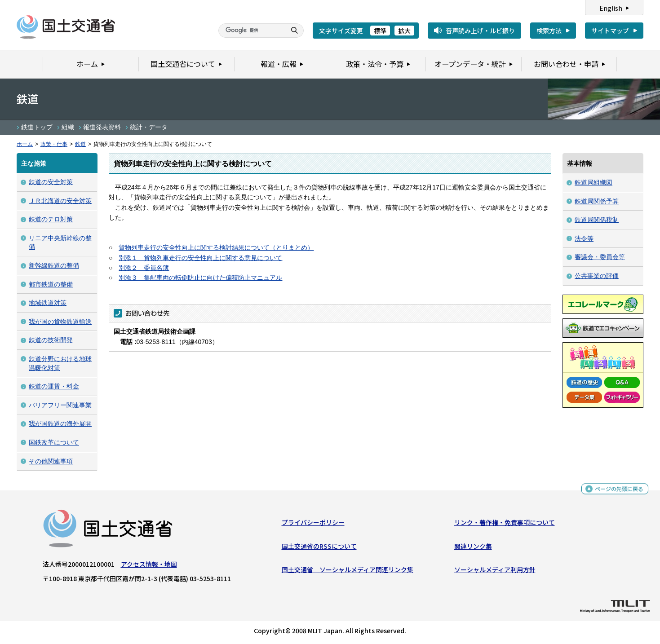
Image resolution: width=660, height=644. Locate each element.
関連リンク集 (473, 548)
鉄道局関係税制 (597, 220)
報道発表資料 (102, 127)
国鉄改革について (54, 442)
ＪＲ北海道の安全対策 (60, 201)
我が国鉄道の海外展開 (60, 423)
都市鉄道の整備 (51, 284)
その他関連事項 (51, 461)
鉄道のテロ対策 (51, 219)
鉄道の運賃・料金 (54, 386)
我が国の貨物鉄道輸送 (60, 322)
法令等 (584, 238)
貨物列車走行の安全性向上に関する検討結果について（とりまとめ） (216, 247)
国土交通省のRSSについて (319, 548)
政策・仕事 (54, 144)
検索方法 (549, 31)
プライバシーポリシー (313, 525)
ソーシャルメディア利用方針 (495, 572)
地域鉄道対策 (48, 303)
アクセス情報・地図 (149, 566)
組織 (68, 127)
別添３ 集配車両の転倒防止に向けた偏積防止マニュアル (200, 278)
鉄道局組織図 (594, 182)
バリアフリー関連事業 (60, 405)
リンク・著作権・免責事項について (505, 525)
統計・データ (149, 127)
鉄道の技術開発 (51, 340)
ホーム (25, 144)
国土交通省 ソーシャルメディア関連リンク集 (348, 572)
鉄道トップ (37, 127)
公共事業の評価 (597, 276)
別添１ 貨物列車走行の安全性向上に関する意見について (200, 258)
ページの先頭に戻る (616, 492)
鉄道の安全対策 (51, 182)
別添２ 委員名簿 (144, 268)
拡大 (404, 31)
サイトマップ (610, 31)
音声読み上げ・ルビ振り (480, 31)
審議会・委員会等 (600, 257)
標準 (380, 31)
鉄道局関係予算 (597, 201)
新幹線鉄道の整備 (54, 265)
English (611, 8)
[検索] (251, 31)
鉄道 (80, 144)
